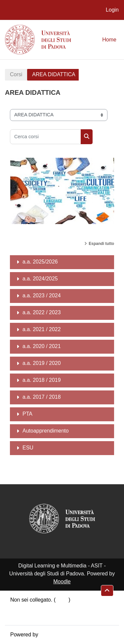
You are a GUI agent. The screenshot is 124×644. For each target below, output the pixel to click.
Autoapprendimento (46, 431)
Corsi (16, 74)
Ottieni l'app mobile (33, 616)
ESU (28, 448)
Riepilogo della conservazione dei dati (55, 608)
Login (112, 10)
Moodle (62, 582)
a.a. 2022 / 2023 (42, 312)
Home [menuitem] (109, 40)
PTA (27, 414)
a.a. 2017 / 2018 (42, 397)
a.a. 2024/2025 (40, 279)
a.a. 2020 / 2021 (42, 346)
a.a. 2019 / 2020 (42, 363)
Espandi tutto (101, 244)
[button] (107, 591)
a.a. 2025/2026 (40, 262)
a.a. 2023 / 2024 (42, 295)
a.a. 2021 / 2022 (42, 329)
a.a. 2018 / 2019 (42, 380)
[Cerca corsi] (45, 137)
